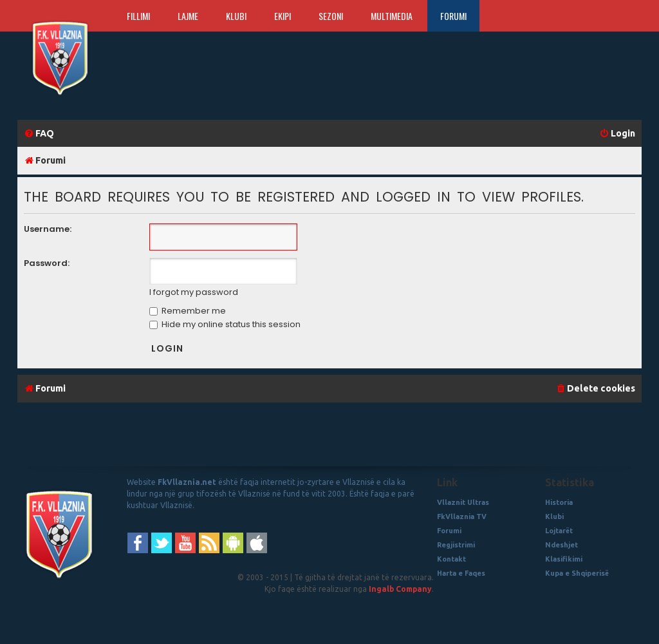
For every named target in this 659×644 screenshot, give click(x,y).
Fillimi (138, 16)
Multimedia (392, 16)
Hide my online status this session (225, 324)
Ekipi (283, 16)
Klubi (236, 16)
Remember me (188, 311)
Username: (48, 229)
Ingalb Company (400, 589)
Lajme (188, 16)
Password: (47, 263)
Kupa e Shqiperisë (577, 573)
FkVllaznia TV (462, 516)
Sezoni (331, 16)
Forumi (453, 16)
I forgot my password (194, 292)
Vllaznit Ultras (463, 502)
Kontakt (451, 559)
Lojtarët (559, 531)
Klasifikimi (564, 559)
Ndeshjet (562, 545)
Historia (559, 502)
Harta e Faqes (461, 573)
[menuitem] (39, 134)
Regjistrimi (456, 545)
